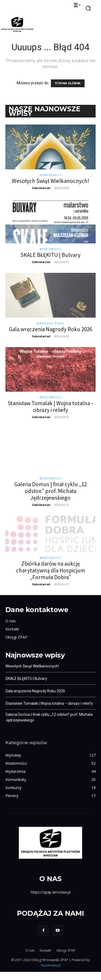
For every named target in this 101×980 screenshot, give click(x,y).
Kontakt (12, 637)
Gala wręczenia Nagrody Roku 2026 (50, 329)
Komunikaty (51, 175)
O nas (11, 629)
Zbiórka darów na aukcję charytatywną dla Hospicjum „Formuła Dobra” (51, 578)
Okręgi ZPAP (16, 645)
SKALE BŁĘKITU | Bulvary (50, 255)
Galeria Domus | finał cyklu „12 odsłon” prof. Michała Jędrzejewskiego (50, 491)
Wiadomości (51, 249)
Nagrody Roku (50, 323)
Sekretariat (41, 188)
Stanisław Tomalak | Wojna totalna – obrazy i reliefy (51, 407)
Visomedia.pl (51, 973)
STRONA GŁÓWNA (68, 83)
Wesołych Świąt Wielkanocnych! (51, 181)
